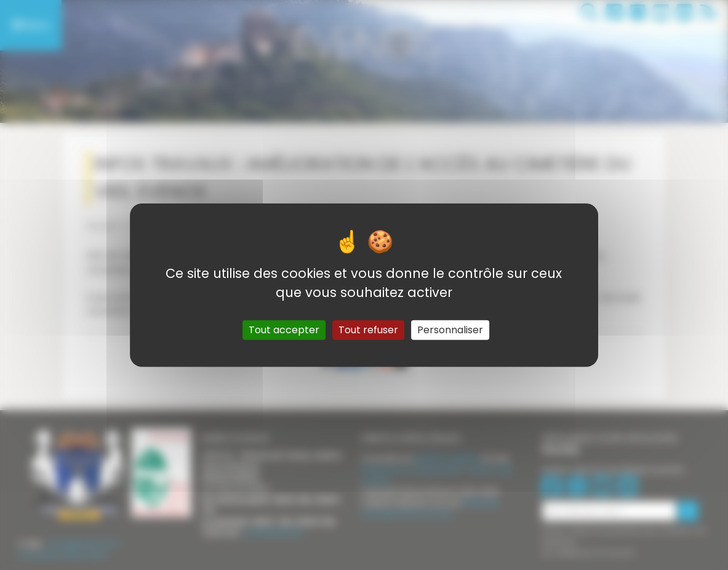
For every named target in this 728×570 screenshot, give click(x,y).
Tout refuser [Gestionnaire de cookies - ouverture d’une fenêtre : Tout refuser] (368, 330)
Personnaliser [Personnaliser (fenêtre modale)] (450, 330)
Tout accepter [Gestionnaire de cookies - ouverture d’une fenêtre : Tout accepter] (284, 330)
